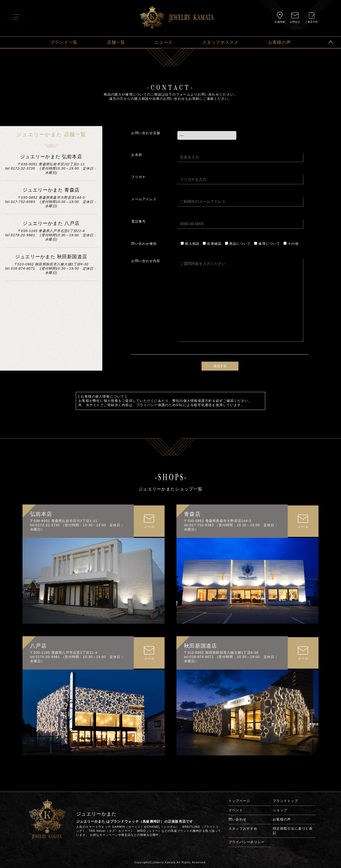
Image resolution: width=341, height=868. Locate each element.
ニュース (164, 42)
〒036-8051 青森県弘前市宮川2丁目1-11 (64, 521)
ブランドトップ (285, 801)
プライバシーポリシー (247, 842)
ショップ (280, 810)
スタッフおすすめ (243, 829)
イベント (236, 810)
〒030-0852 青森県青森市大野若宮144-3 (218, 521)
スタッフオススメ (220, 42)
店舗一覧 (116, 42)
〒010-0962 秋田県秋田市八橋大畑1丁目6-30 (221, 653)
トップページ (239, 801)
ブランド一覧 (64, 42)
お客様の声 (279, 42)
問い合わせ (238, 819)
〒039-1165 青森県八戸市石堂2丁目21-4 (64, 653)
